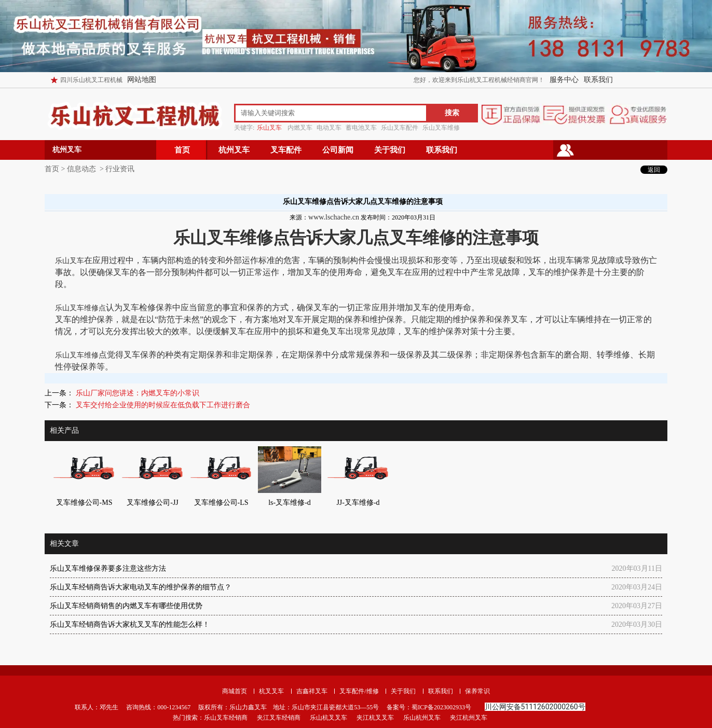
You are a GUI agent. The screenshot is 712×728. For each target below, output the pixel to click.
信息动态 (81, 169)
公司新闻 (338, 150)
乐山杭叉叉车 (328, 718)
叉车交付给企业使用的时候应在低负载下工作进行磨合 (162, 405)
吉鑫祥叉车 (312, 691)
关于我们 (390, 150)
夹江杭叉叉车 (375, 718)
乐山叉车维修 (77, 355)
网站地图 (142, 80)
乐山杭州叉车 (422, 718)
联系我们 (598, 80)
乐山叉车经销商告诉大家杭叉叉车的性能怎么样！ (130, 624)
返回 (654, 170)
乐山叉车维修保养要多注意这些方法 (108, 568)
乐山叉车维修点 (80, 308)
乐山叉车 (70, 261)
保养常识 (477, 691)
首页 (182, 150)
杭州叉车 (234, 150)
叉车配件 (286, 150)
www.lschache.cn (334, 217)
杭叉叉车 (271, 691)
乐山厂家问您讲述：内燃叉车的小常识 (136, 393)
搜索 (452, 113)
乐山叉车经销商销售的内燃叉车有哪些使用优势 (126, 606)
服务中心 (564, 80)
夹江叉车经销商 (279, 718)
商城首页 (235, 691)
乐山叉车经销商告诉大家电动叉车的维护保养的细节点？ (141, 587)
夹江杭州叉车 (469, 718)
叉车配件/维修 (359, 691)
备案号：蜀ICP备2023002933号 (428, 707)
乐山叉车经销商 (226, 718)
